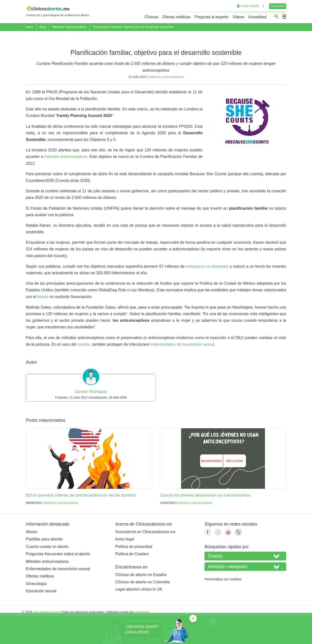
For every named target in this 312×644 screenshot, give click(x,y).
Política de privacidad (134, 572)
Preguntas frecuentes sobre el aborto (58, 579)
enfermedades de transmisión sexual (182, 370)
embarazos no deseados (207, 292)
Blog (43, 27)
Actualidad (257, 17)
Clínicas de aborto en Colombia (142, 607)
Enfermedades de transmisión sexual (58, 594)
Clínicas (151, 17)
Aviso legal (125, 564)
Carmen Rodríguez (91, 417)
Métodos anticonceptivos (70, 27)
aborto (43, 322)
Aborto (32, 557)
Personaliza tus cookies (223, 605)
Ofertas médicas (176, 17)
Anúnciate (278, 6)
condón (84, 370)
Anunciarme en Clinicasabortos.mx (145, 557)
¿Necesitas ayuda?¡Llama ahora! (142, 629)
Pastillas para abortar (44, 564)
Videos (239, 17)
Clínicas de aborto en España (141, 600)
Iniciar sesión (248, 6)
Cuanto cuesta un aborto (47, 572)
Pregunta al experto (212, 17)
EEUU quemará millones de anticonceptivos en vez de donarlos (81, 521)
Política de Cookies (132, 579)
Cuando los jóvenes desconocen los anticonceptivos (205, 521)
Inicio (29, 27)
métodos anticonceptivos (66, 182)
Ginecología (36, 609)
